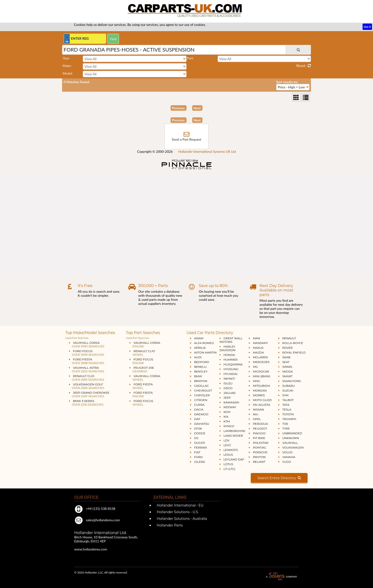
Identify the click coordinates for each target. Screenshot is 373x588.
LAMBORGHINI (234, 431)
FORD (198, 457)
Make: (67, 66)
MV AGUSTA (261, 405)
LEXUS (228, 455)
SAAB (286, 357)
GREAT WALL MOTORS (231, 340)
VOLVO (287, 452)
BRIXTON (201, 381)
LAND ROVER (233, 436)
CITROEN (201, 400)
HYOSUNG (231, 369)
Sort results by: (287, 82)
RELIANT (259, 462)
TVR (285, 424)
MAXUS (258, 348)
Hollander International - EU (180, 505)
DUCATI (200, 443)
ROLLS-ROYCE (293, 343)
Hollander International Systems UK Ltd (207, 151)
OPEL (257, 419)
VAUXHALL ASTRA (87, 369)
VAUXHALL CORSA (87, 344)
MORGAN (260, 390)
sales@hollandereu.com (97, 520)
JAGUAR (230, 393)
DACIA (199, 409)
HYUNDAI (231, 374)
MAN (256, 338)
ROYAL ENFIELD (294, 352)
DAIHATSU (202, 424)
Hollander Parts (169, 525)
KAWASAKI (231, 402)
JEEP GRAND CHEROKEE (89, 394)
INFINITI (229, 379)
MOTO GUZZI (262, 400)
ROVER (287, 348)
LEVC (227, 445)
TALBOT (288, 400)
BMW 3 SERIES (86, 403)
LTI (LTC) (229, 469)
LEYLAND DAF (234, 459)
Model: (68, 73)
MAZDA (258, 352)
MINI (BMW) (262, 376)
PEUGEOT (260, 428)
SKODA (288, 371)
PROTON (259, 457)
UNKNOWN (291, 438)
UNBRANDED (292, 433)
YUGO (287, 462)
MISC (257, 381)
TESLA (287, 409)
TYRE (286, 428)
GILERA (199, 462)
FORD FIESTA (87, 361)
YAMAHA (289, 457)
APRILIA (200, 348)
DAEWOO (201, 414)
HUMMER (231, 360)
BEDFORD (202, 362)
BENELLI (200, 367)
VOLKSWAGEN (293, 447)
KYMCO (229, 426)
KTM (227, 421)
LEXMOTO (231, 450)
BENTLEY (201, 371)
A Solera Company (281, 576)
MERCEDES (261, 362)
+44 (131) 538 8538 (95, 509)
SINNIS (287, 367)
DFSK (198, 428)
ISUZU (228, 383)
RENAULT (289, 338)
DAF (197, 419)
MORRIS (259, 395)
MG (255, 367)
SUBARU (289, 386)
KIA (226, 417)
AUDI (198, 357)
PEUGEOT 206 (142, 369)
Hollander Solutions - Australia (181, 519)
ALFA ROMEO (204, 343)
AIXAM (199, 338)
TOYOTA (288, 414)
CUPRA (199, 405)
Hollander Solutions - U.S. (177, 512)
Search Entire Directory (279, 478)
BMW (198, 376)
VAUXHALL (290, 443)
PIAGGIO (259, 433)
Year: (66, 58)
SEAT (286, 362)
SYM (285, 395)
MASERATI (260, 343)
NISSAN (258, 409)
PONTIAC (260, 447)
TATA (286, 405)
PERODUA (260, 424)
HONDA (229, 355)
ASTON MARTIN (205, 352)
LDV (227, 440)
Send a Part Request (186, 139)
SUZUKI (288, 390)
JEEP (227, 398)
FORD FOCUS (87, 353)
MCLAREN (260, 357)
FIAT (197, 452)
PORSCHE (260, 452)
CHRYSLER (202, 395)
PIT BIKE (259, 438)
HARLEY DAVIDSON (228, 348)
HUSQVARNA (233, 364)
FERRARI (201, 447)
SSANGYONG (292, 381)
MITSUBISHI (261, 386)
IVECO (228, 388)
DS (196, 438)
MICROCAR (261, 371)
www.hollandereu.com (91, 549)
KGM (227, 412)
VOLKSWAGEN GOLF (87, 386)
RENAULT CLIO (86, 378)
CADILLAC (201, 386)
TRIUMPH (289, 419)
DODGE (200, 433)
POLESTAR (261, 443)
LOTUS (228, 464)
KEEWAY (230, 407)
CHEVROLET (203, 390)
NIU (256, 414)
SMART (287, 376)
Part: (190, 58)
